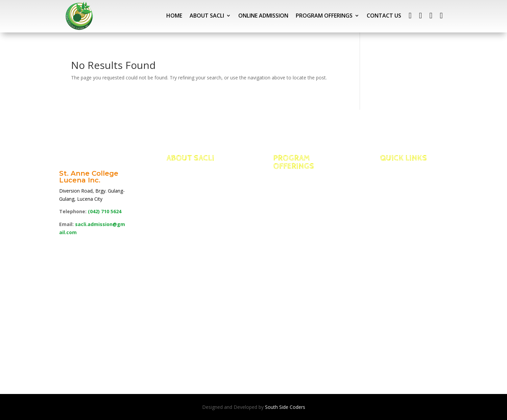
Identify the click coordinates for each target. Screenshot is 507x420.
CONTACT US (384, 16)
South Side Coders (285, 407)
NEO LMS (401, 194)
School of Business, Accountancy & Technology (307, 270)
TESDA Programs (306, 345)
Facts (183, 186)
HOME (174, 16)
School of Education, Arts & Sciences (300, 312)
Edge (182, 194)
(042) (105, 211)
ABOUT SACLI (207, 16)
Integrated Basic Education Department (303, 186)
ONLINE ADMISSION (263, 16)
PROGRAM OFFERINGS (324, 16)
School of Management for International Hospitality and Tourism (298, 219)
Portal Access (410, 186)
